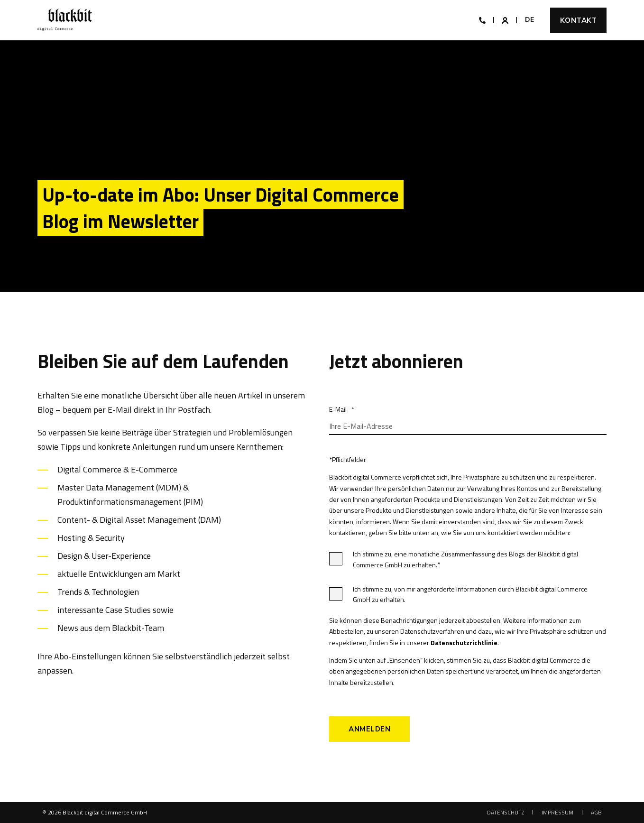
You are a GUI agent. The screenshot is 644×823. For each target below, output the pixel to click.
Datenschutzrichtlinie (464, 643)
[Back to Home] (65, 20)
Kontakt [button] (579, 20)
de (529, 20)
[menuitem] (506, 813)
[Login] (506, 19)
